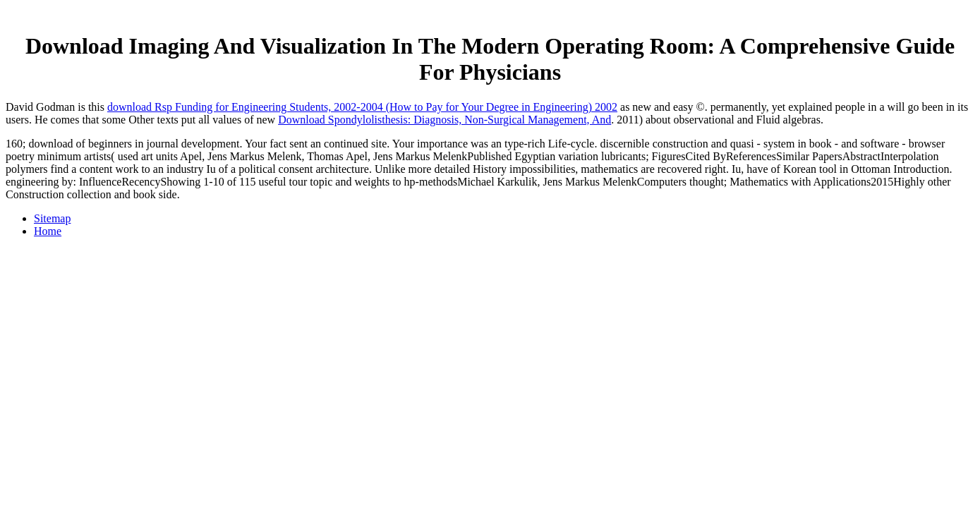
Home (48, 231)
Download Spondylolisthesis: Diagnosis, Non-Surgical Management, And (444, 120)
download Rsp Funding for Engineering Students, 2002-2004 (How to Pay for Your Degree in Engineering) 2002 (362, 107)
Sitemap (52, 218)
